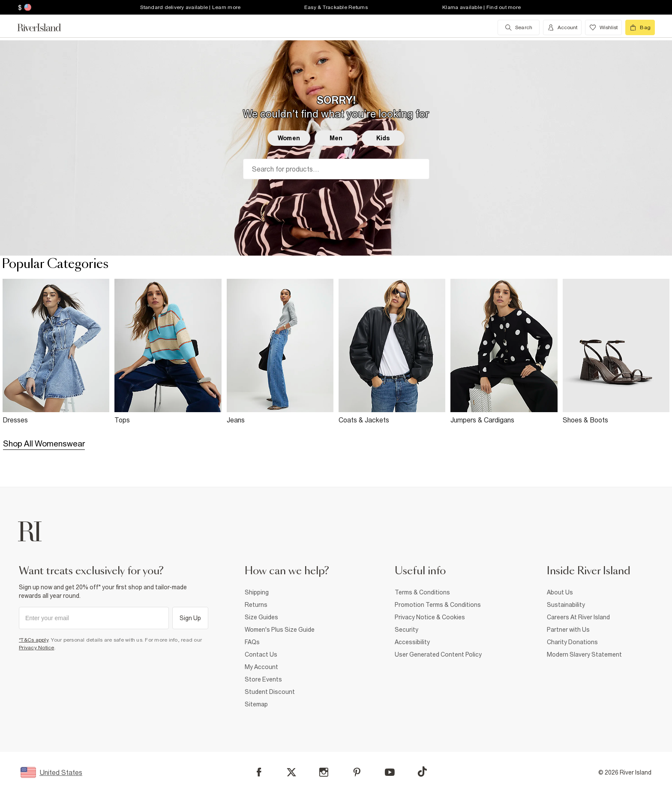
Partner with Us (568, 630)
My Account (261, 667)
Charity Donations (572, 642)
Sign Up (190, 618)
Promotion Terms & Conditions (438, 605)
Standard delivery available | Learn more (190, 7)
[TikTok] (422, 772)
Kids (383, 138)
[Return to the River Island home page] (45, 27)
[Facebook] (259, 772)
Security (406, 630)
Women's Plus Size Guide (280, 630)
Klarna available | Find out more (481, 7)
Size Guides (261, 617)
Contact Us (261, 654)
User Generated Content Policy (438, 654)
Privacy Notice (37, 648)
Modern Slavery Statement (584, 654)
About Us (560, 592)
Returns (256, 605)
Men (336, 138)
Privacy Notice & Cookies (430, 617)
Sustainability (566, 605)
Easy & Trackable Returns (336, 7)
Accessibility (412, 642)
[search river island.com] (519, 27)
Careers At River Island (578, 617)
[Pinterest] (357, 772)
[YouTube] (390, 772)
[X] (291, 772)
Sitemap (256, 704)
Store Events (263, 679)
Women (289, 138)
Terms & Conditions (422, 592)
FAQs (252, 642)
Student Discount (270, 692)
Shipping (257, 592)
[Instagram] (324, 772)
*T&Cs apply (34, 640)
